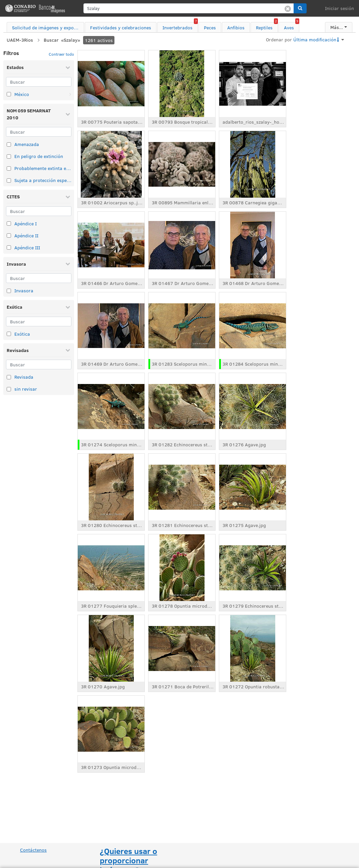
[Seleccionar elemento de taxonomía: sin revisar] (9, 389)
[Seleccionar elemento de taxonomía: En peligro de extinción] (9, 156)
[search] (189, 8)
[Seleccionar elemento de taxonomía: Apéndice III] (9, 247)
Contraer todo (61, 54)
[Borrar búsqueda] (288, 8)
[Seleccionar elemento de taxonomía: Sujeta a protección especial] (9, 180)
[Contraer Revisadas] (68, 350)
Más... (337, 27)
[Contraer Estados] (68, 67)
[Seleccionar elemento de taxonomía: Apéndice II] (9, 235)
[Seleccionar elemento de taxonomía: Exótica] (9, 334)
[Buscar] (39, 82)
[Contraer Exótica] (68, 307)
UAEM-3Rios (20, 40)
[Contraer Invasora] (68, 264)
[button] (300, 8)
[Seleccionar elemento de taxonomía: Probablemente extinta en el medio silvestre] (9, 168)
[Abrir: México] (70, 94)
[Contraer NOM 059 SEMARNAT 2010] (68, 114)
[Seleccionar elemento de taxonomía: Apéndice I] (9, 223)
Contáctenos (33, 850)
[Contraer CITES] (68, 197)
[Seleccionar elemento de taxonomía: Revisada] (9, 377)
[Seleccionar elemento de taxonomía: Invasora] (9, 291)
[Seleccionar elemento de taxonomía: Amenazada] (9, 144)
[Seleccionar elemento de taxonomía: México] (9, 94)
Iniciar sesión (339, 8)
